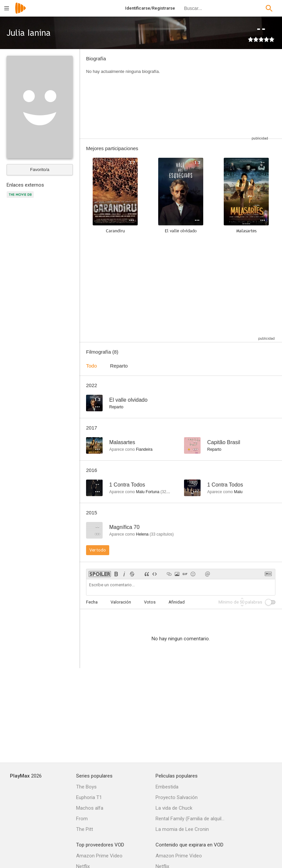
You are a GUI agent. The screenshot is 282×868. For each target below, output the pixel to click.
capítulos (162, 534)
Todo (92, 366)
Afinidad (177, 602)
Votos (150, 602)
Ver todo (98, 550)
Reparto (119, 366)
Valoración (121, 602)
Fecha (92, 602)
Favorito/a (40, 170)
